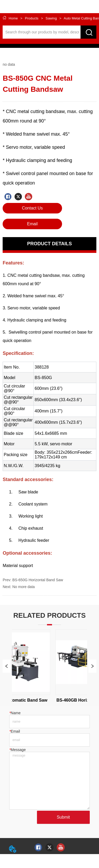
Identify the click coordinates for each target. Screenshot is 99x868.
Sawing (51, 18)
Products (32, 18)
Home (13, 18)
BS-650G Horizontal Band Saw (38, 580)
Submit (63, 817)
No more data (24, 587)
